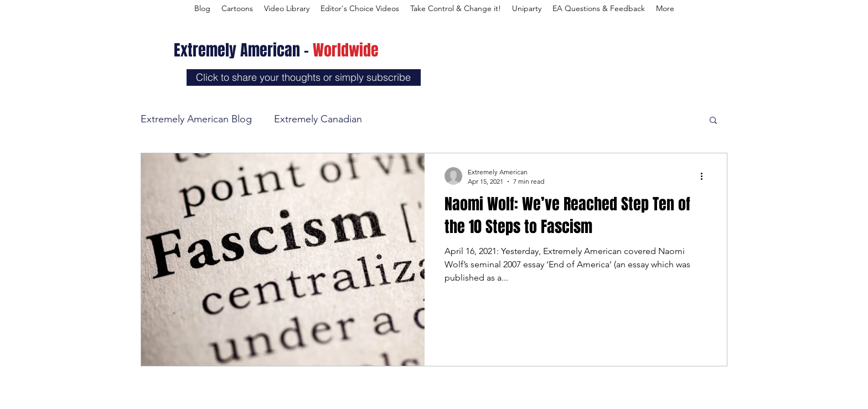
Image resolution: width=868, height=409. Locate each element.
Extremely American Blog (196, 119)
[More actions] (705, 176)
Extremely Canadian (318, 119)
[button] (713, 121)
